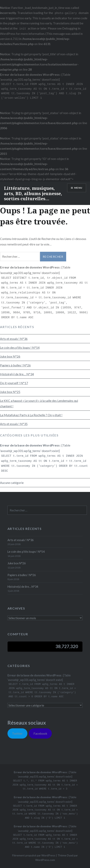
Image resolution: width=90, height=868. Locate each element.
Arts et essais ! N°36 (14, 339)
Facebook (40, 733)
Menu (78, 188)
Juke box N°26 (10, 356)
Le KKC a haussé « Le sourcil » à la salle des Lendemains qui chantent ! (39, 403)
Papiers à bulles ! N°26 (15, 365)
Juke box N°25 (10, 392)
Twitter (17, 733)
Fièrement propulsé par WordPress (34, 855)
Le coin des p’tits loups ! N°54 (20, 347)
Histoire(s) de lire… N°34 (17, 374)
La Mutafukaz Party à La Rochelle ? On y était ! (31, 415)
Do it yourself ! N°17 (14, 383)
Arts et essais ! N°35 (14, 424)
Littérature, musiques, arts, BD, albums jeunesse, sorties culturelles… (33, 193)
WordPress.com (45, 860)
